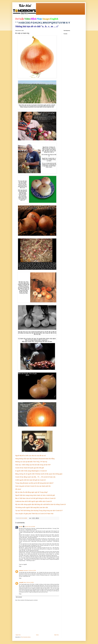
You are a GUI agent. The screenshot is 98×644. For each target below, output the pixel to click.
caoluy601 (21, 582)
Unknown (21, 571)
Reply (20, 566)
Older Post (56, 635)
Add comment (19, 597)
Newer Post (18, 635)
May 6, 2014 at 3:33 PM (29, 582)
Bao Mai (21, 527)
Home (37, 635)
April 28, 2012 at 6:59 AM (30, 527)
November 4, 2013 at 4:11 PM (30, 571)
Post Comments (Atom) (26, 637)
